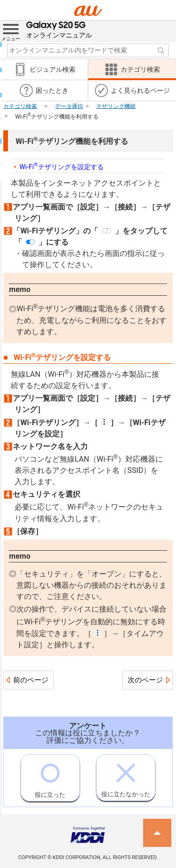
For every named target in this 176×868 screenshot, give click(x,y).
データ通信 (69, 106)
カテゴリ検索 (20, 106)
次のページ (145, 680)
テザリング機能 (116, 106)
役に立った (50, 776)
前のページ (31, 680)
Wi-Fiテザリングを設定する (61, 166)
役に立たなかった (126, 776)
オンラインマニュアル (59, 30)
